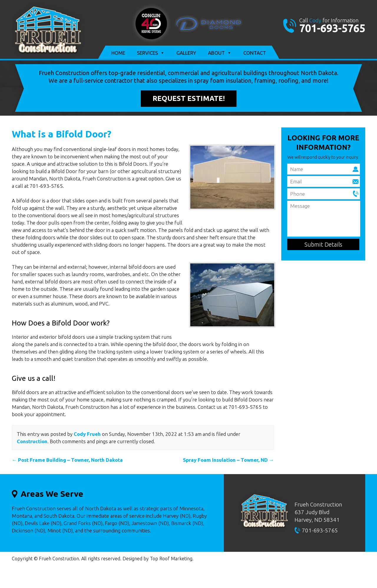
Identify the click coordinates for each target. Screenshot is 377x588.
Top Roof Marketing (171, 559)
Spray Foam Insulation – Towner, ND (228, 460)
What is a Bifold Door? (62, 134)
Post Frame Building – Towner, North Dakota (67, 460)
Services (151, 53)
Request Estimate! (189, 98)
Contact (255, 53)
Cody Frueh (87, 434)
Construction (32, 441)
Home (118, 53)
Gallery (186, 53)
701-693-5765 (332, 28)
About (220, 53)
